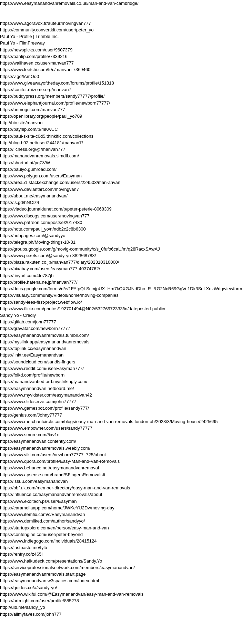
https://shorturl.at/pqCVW (25, 163)
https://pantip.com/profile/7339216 (34, 56)
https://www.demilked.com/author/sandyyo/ (42, 521)
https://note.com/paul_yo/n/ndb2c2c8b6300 (43, 229)
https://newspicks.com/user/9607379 (36, 50)
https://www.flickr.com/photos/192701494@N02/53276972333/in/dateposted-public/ (83, 309)
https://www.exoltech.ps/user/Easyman (38, 501)
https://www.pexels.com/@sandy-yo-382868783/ (48, 256)
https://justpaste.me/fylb (24, 548)
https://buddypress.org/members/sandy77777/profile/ (52, 96)
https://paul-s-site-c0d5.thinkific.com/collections (47, 136)
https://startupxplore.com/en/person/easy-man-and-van (54, 528)
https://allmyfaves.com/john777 (31, 614)
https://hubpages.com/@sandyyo (33, 236)
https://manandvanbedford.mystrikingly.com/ (44, 382)
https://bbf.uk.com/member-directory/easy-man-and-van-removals (65, 488)
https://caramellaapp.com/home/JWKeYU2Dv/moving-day (57, 508)
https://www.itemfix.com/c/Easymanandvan (42, 514)
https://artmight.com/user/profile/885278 (39, 601)
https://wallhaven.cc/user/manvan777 (37, 63)
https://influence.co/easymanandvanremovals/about (51, 494)
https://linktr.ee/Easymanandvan (32, 355)
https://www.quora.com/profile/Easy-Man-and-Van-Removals (60, 461)
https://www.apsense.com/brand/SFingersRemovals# (53, 475)
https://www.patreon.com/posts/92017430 (41, 222)
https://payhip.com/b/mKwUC (29, 129)
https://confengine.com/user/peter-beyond (41, 534)
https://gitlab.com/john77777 (28, 322)
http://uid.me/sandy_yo (23, 607)
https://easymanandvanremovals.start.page (43, 574)
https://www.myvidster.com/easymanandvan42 (46, 395)
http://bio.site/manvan (21, 123)
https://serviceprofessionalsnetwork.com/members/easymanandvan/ (67, 568)
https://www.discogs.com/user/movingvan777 (45, 216)
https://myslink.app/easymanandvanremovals (45, 342)
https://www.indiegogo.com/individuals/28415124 (48, 541)
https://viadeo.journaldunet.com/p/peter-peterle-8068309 (56, 209)
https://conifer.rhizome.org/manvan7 (36, 90)
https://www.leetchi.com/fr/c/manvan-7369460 (45, 70)
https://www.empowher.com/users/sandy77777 (46, 428)
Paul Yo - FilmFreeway (22, 43)
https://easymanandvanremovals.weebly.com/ (45, 448)
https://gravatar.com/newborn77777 (35, 328)
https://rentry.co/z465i (21, 554)
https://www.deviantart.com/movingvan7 (39, 189)
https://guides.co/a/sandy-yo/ (28, 588)
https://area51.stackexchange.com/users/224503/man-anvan (60, 182)
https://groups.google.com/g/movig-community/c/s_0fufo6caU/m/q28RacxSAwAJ (80, 249)
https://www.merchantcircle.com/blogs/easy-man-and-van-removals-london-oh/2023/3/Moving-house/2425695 (109, 422)
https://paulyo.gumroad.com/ (28, 169)
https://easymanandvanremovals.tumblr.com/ (44, 335)
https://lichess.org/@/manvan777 (33, 149)
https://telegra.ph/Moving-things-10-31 (38, 242)
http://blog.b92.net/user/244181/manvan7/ (42, 143)
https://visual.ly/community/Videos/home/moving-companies (59, 295)
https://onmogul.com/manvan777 (33, 110)
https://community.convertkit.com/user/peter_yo (47, 30)
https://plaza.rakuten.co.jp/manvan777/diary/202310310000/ (59, 262)
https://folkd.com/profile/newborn (32, 375)
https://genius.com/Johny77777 (31, 415)
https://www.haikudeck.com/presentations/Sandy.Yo (51, 561)
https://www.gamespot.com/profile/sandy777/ (44, 408)
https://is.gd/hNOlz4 (19, 202)
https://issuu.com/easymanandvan (34, 481)
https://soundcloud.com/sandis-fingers (38, 362)
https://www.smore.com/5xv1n (30, 435)
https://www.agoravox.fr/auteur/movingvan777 (46, 23)
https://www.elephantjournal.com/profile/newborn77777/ (55, 103)
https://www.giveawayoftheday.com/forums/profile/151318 (57, 83)
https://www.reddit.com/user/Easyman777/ (42, 368)
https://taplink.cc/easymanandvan (33, 348)
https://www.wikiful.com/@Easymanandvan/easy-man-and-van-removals (72, 594)
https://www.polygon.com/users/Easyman (41, 176)
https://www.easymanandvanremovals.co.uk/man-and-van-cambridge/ (69, 3)
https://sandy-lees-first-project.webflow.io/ (41, 302)
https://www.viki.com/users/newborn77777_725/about (53, 455)
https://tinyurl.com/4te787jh (27, 276)
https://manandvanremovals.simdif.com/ (39, 156)
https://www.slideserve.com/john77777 (38, 402)
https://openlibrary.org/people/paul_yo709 (41, 116)
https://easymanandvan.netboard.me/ (37, 388)
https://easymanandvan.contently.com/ (38, 441)
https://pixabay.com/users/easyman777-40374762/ (50, 269)
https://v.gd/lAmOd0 (19, 76)
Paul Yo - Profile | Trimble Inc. (29, 36)
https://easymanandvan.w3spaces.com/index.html (49, 581)
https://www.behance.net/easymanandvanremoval (49, 468)
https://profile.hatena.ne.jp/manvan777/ (39, 282)
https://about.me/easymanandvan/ (34, 196)
